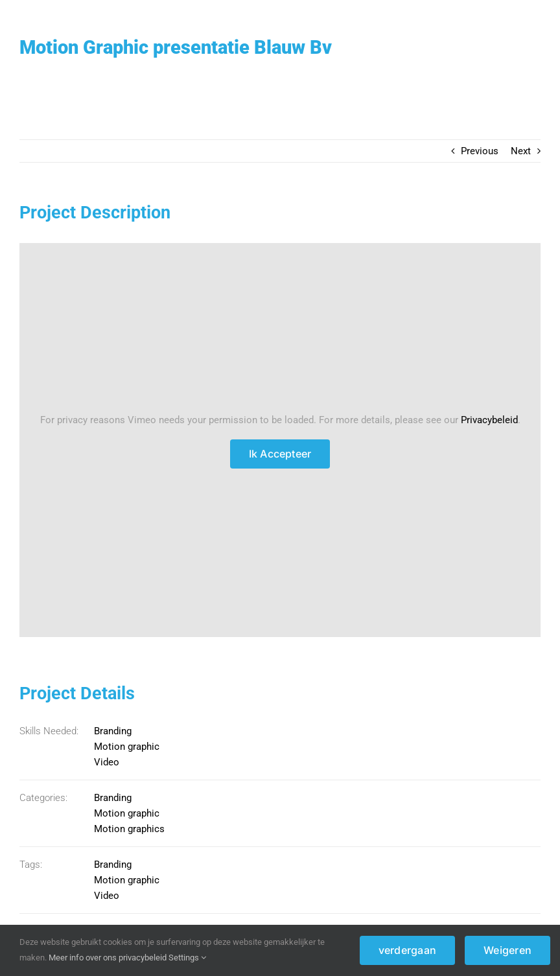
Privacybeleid (489, 420)
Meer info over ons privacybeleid (108, 958)
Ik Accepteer (280, 454)
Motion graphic (127, 747)
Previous (480, 151)
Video (107, 762)
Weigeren (507, 950)
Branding (113, 731)
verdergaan (407, 950)
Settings (187, 958)
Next (521, 151)
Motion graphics (129, 829)
